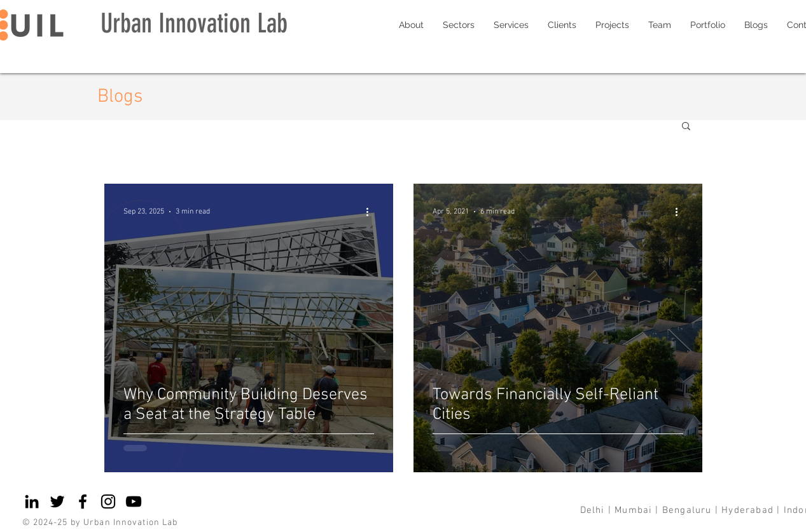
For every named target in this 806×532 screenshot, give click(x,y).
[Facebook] (83, 501)
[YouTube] (134, 501)
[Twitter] (57, 501)
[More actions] (372, 212)
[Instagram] (108, 501)
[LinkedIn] (32, 501)
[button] (686, 127)
